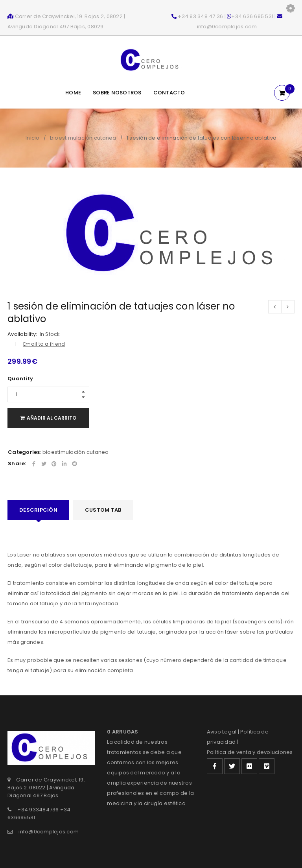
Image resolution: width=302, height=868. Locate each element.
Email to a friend (44, 344)
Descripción (38, 510)
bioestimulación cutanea (83, 138)
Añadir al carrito (53, 418)
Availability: (22, 334)
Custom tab (103, 510)
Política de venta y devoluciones (250, 752)
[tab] (38, 510)
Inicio (33, 138)
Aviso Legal (222, 732)
